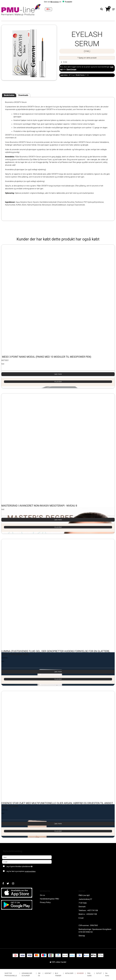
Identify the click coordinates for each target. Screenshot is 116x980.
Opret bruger (71, 69)
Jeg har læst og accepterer (21, 871)
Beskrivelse (9, 95)
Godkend (8, 876)
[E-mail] (27, 862)
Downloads (23, 95)
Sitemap (82, 936)
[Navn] (27, 857)
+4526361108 (91, 914)
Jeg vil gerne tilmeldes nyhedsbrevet (26, 866)
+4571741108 (92, 910)
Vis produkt (58, 382)
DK (49, 9)
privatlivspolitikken (30, 871)
